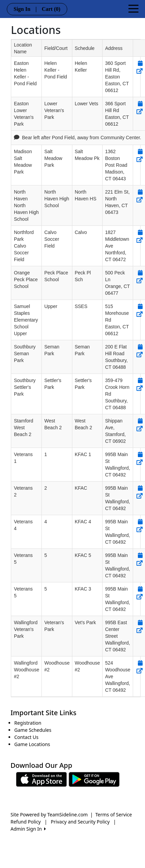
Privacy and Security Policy (80, 822)
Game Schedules (33, 730)
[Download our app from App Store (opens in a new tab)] (41, 779)
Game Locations (32, 744)
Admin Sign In (28, 829)
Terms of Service (114, 815)
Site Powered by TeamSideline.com (49, 815)
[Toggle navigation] (133, 8)
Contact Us (26, 737)
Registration (28, 723)
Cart (51, 9)
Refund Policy (26, 822)
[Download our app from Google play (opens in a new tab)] (94, 779)
